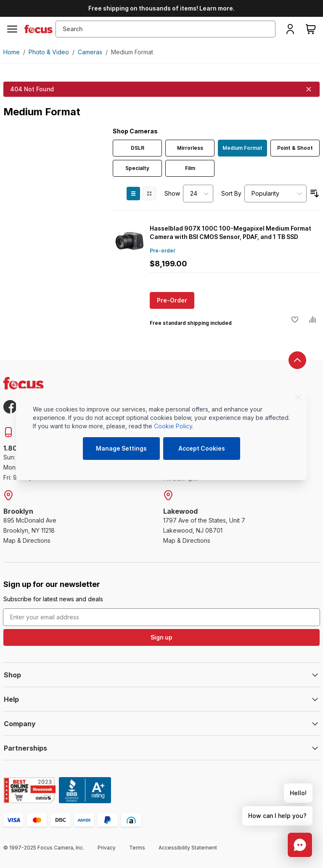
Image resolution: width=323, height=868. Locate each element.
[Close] (298, 397)
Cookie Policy (173, 426)
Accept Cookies (202, 448)
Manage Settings (121, 448)
